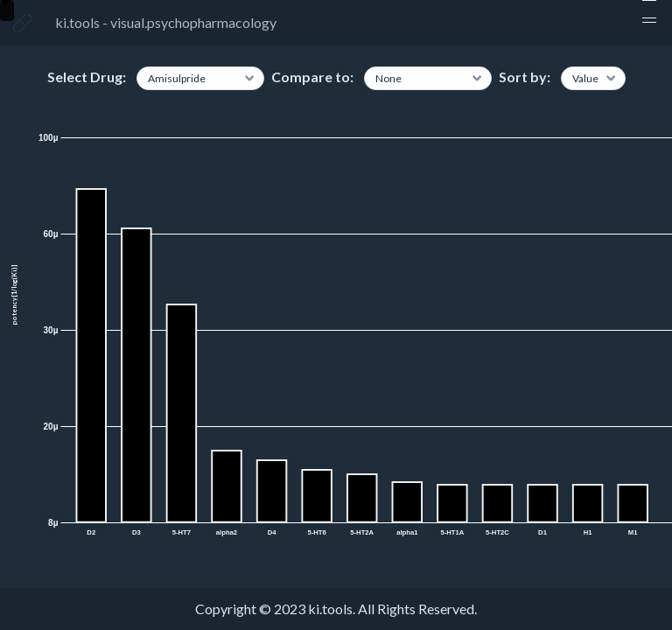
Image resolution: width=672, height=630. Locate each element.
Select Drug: (87, 77)
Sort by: (525, 77)
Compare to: (312, 77)
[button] (649, 23)
